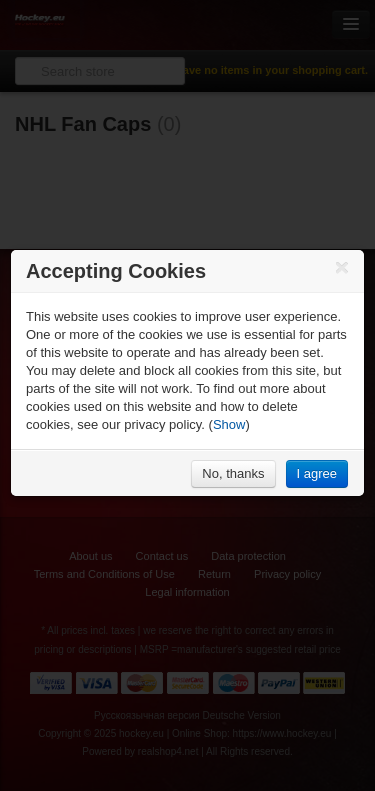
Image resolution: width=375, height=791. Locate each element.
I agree (317, 473)
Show (229, 424)
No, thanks (233, 473)
